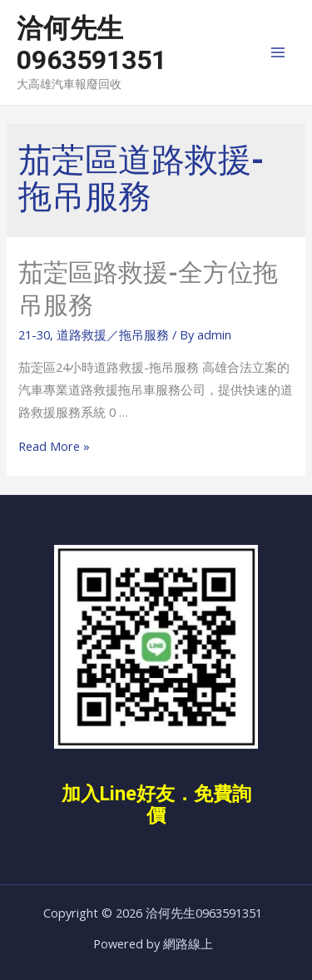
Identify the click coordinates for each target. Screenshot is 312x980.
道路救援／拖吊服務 (113, 334)
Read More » (54, 446)
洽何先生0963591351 (92, 44)
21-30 (34, 334)
